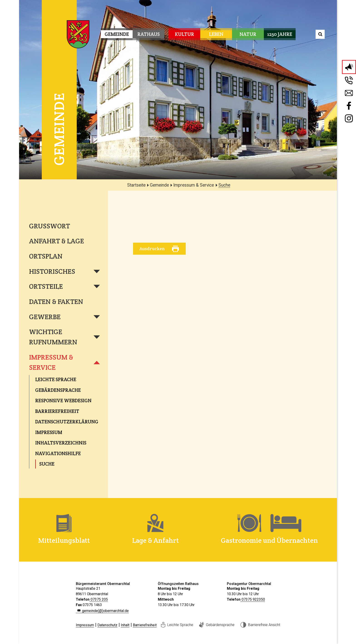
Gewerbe (45, 317)
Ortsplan (46, 256)
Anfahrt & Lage (57, 241)
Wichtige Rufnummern (53, 337)
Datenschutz (107, 625)
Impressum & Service (51, 362)
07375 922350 (253, 599)
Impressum (85, 625)
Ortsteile (46, 286)
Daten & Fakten (56, 302)
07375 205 (99, 599)
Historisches (52, 271)
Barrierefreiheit (145, 625)
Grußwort (49, 226)
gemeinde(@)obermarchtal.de (105, 611)
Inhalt (125, 625)
